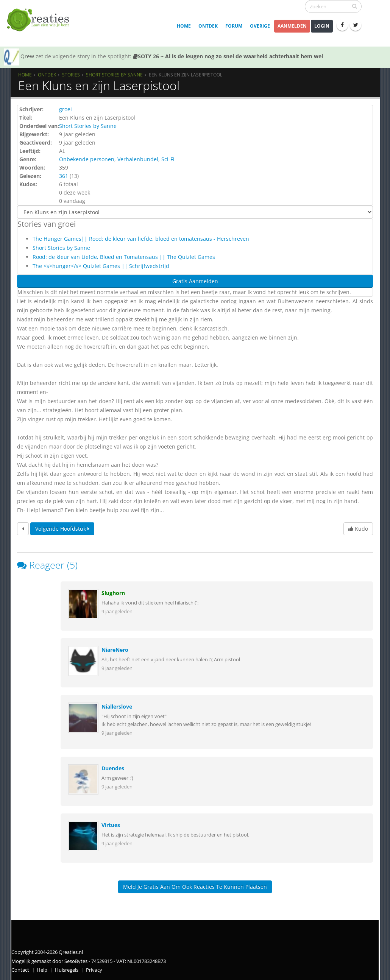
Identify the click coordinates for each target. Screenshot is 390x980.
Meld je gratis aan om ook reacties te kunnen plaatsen (195, 887)
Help (42, 970)
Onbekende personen (87, 159)
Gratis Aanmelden (195, 281)
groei (66, 109)
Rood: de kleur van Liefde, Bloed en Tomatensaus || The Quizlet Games (124, 257)
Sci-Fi (168, 159)
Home (184, 26)
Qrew (27, 56)
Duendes (113, 768)
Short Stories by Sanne (114, 75)
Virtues (111, 825)
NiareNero (115, 650)
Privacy (94, 970)
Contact (20, 970)
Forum (234, 26)
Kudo (358, 529)
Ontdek (208, 26)
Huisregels (67, 970)
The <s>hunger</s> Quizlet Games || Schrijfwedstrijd (101, 266)
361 (64, 176)
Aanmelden (292, 26)
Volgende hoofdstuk (62, 529)
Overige (260, 26)
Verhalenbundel (138, 159)
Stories (71, 75)
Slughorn (113, 593)
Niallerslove (117, 707)
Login (322, 26)
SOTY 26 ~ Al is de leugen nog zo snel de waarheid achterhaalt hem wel (228, 56)
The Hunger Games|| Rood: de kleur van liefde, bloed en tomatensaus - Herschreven (141, 239)
